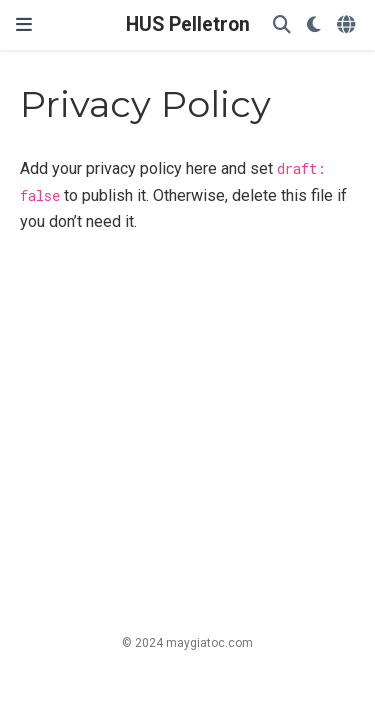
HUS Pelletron (188, 24)
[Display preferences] (314, 25)
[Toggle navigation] (24, 24)
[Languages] (348, 25)
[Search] (282, 25)
